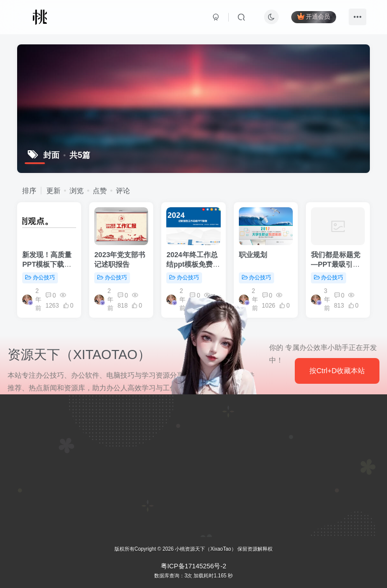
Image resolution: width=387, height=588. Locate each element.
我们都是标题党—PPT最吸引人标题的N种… (336, 264)
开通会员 (314, 16)
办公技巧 (40, 277)
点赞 (100, 191)
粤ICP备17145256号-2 (193, 566)
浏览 (77, 191)
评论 (123, 191)
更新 (53, 191)
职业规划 (253, 255)
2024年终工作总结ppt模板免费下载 (193, 264)
